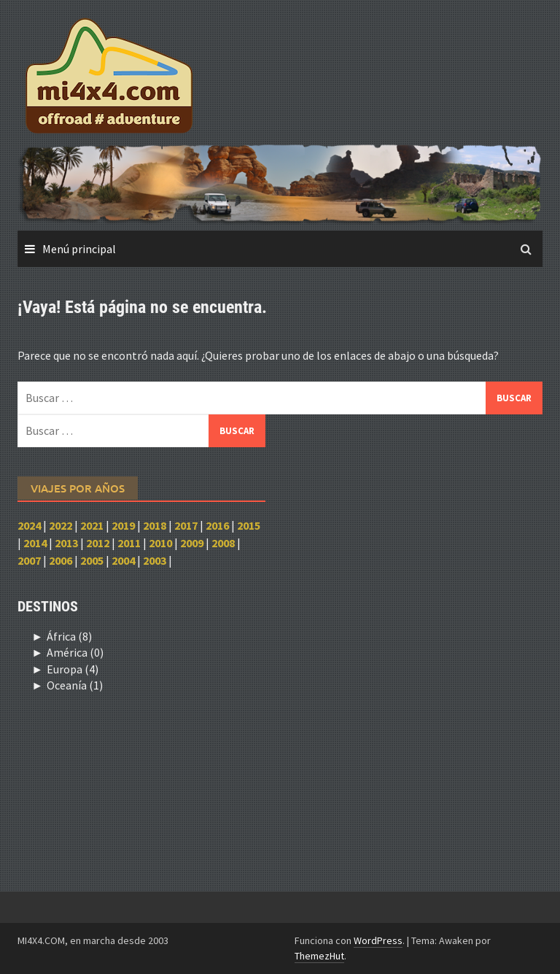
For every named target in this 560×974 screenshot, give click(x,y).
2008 (223, 543)
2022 (61, 525)
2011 (129, 543)
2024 (29, 525)
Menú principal (79, 249)
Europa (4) (73, 669)
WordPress (378, 940)
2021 (92, 525)
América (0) (75, 652)
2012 (98, 543)
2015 (249, 525)
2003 (155, 560)
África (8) (69, 636)
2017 (186, 525)
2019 (123, 525)
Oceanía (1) (75, 685)
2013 (66, 543)
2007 (29, 560)
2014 (35, 543)
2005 (92, 560)
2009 (192, 543)
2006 (61, 560)
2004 (123, 560)
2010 (160, 543)
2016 (217, 525)
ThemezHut (319, 956)
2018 (155, 525)
